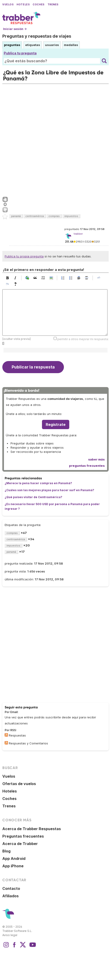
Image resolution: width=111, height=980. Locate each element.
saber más (96, 459)
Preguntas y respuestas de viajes (37, 36)
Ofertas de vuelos (19, 784)
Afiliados (10, 896)
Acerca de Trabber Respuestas (32, 829)
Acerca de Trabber (20, 844)
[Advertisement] (55, 139)
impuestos (71, 216)
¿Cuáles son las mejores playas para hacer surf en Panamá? (49, 490)
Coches (38, 5)
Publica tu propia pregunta (24, 256)
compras (54, 216)
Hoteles (23, 5)
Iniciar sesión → (15, 29)
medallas (71, 45)
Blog (6, 851)
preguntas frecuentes (87, 466)
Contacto (11, 888)
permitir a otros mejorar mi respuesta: (83, 339)
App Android (14, 858)
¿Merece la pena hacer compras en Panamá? (38, 483)
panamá (16, 216)
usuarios (52, 45)
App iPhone (13, 866)
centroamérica (35, 216)
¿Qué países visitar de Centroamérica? (33, 497)
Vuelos (8, 5)
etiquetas (33, 45)
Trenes (53, 5)
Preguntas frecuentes (23, 836)
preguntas (12, 45)
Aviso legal (10, 935)
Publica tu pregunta (20, 53)
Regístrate (56, 424)
